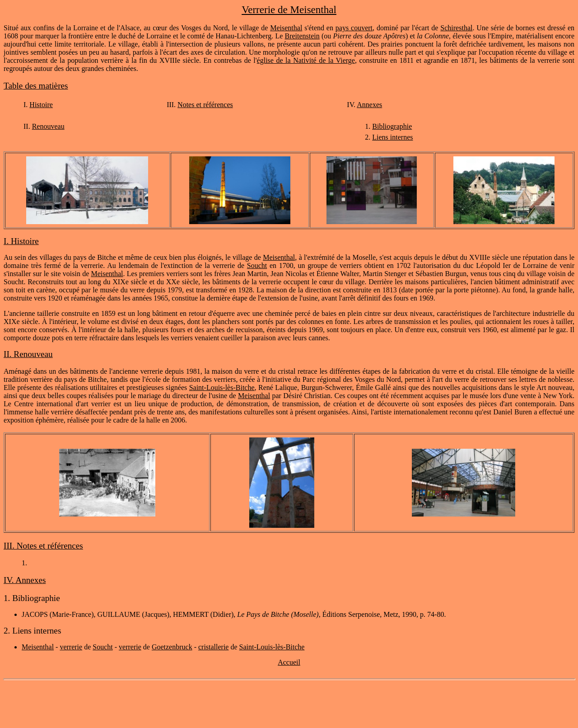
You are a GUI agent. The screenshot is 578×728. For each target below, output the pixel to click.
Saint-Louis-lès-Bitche (222, 387)
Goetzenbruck (172, 647)
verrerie (71, 647)
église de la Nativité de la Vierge (306, 60)
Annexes (369, 105)
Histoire (41, 105)
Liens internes (392, 137)
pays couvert (354, 28)
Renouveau (48, 126)
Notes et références (205, 105)
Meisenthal (286, 28)
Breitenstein (302, 36)
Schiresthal (456, 28)
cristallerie (214, 647)
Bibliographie (392, 126)
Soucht (257, 265)
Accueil (289, 662)
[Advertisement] (289, 704)
